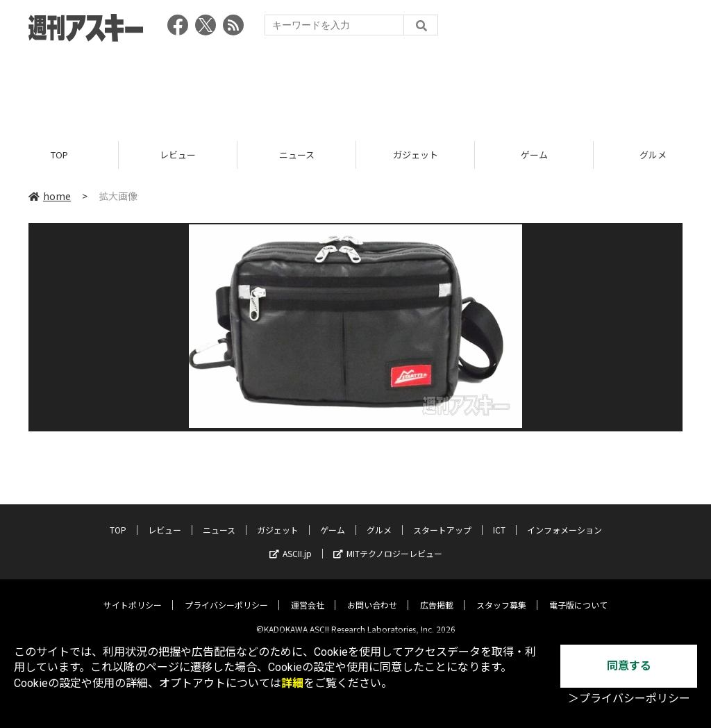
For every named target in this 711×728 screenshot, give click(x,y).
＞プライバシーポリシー (629, 698)
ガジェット (416, 155)
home (50, 196)
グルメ (379, 519)
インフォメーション (564, 519)
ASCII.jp (291, 543)
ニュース (297, 155)
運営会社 (308, 594)
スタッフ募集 (501, 594)
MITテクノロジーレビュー (388, 543)
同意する (629, 666)
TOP (59, 155)
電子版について (578, 594)
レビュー (178, 155)
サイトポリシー (133, 594)
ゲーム (534, 155)
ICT (499, 519)
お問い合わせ (372, 594)
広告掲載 (437, 594)
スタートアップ (442, 519)
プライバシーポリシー (226, 594)
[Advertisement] (355, 87)
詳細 (292, 683)
